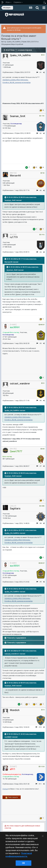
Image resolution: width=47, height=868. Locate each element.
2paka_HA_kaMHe (14, 42)
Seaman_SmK (18, 116)
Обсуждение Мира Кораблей (12, 44)
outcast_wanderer (20, 384)
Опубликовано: (16, 72)
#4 (41, 252)
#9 (41, 582)
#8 (41, 523)
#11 (40, 784)
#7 (41, 466)
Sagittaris (15, 509)
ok (23, 863)
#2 (41, 133)
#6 (41, 401)
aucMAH (8, 737)
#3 (41, 190)
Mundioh (15, 710)
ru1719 (14, 237)
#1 (41, 72)
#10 (40, 727)
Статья (5, 789)
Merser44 (15, 176)
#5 (41, 343)
